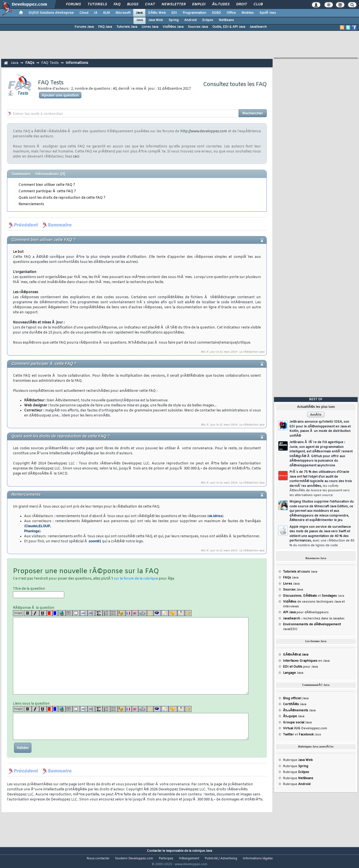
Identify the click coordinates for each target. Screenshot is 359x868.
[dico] (143, 613)
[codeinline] (91, 613)
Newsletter (173, 4)
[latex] (99, 613)
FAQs (30, 63)
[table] (69, 613)
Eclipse (208, 20)
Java (139, 13)
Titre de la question (39, 592)
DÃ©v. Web (157, 13)
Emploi (199, 4)
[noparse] (122, 613)
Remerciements (31, 204)
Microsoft (123, 13)
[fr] (129, 613)
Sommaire (21, 174)
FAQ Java (105, 27)
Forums (73, 4)
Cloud (84, 13)
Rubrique (298, 760)
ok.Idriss (215, 516)
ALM (106, 13)
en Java (306, 661)
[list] (106, 613)
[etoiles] (188, 613)
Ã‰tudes (221, 4)
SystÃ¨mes (268, 13)
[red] (50, 613)
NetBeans (226, 20)
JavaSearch (258, 27)
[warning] (150, 613)
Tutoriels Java (127, 27)
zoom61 (95, 541)
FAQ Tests (50, 63)
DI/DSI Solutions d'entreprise (51, 13)
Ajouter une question (60, 95)
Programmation (194, 13)
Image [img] (18, 613)
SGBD (216, 13)
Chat (150, 4)
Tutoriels (97, 4)
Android (190, 20)
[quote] (76, 613)
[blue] (55, 613)
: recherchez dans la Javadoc (314, 619)
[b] (28, 613)
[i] (35, 613)
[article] (165, 613)
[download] (181, 613)
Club (258, 4)
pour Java (300, 667)
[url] (62, 613)
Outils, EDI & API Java (229, 27)
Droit (241, 4)
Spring (174, 20)
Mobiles (248, 13)
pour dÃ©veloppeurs (306, 612)
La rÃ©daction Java (252, 352)
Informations (77, 63)
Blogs (133, 4)
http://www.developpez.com (204, 131)
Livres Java (150, 27)
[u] (43, 613)
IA (96, 13)
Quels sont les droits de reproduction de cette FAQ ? (62, 198)
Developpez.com (305, 728)
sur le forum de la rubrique (136, 579)
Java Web (156, 20)
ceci (76, 157)
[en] (135, 613)
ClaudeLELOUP (38, 526)
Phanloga (32, 531)
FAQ (117, 4)
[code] (84, 613)
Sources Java (198, 27)
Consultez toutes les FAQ (235, 85)
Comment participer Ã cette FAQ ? (47, 191)
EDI (174, 13)
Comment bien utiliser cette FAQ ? (47, 185)
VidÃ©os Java (173, 27)
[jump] (173, 613)
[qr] (157, 613)
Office (231, 13)
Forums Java (84, 27)
